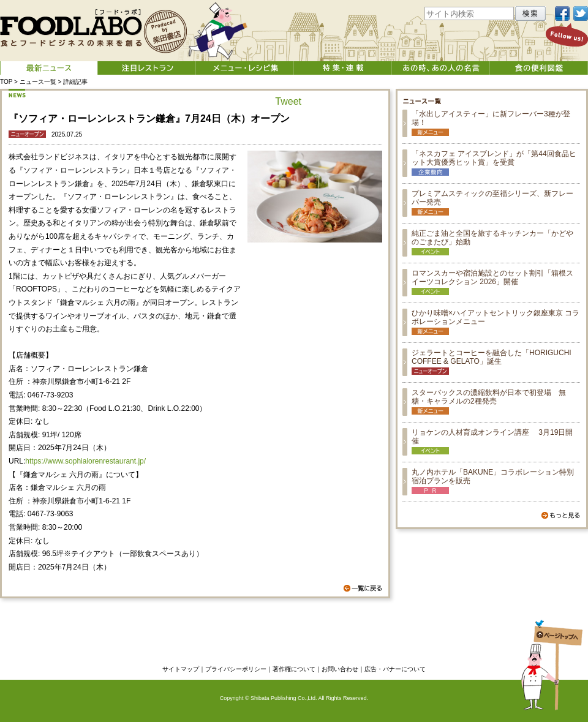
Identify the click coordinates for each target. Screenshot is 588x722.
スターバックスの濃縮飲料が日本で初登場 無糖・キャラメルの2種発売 (489, 397)
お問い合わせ (340, 669)
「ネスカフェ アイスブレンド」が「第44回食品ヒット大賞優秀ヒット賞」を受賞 (494, 158)
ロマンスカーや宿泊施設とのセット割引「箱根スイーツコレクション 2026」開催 (492, 277)
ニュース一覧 (38, 82)
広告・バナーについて (395, 669)
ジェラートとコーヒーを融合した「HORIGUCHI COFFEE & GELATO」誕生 (492, 357)
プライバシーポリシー (236, 669)
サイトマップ (181, 669)
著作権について (294, 669)
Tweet (288, 101)
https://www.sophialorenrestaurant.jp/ (85, 461)
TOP (6, 82)
